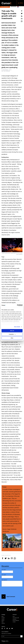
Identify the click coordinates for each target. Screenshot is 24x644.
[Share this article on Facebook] (22, 11)
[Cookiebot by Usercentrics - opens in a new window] (17, 305)
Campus (3, 619)
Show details (17, 327)
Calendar (3, 623)
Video (3, 622)
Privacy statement (16, 621)
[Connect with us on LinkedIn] (10, 628)
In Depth (3, 618)
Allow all (12, 331)
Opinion (3, 621)
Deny (12, 338)
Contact (14, 622)
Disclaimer (14, 619)
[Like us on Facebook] (5, 628)
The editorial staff (16, 618)
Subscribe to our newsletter (6, 634)
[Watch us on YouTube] (13, 628)
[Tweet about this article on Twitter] (22, 13)
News (2, 616)
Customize (12, 334)
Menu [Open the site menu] (20, 3)
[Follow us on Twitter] (8, 628)
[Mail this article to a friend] (22, 19)
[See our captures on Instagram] (3, 628)
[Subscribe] (21, 636)
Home (14, 616)
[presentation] (11, 590)
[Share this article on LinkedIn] (22, 16)
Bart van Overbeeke (6, 71)
